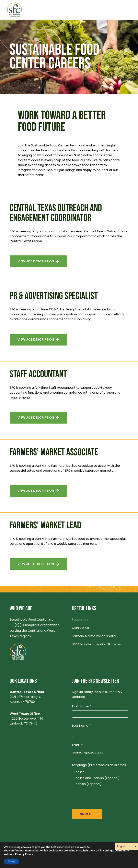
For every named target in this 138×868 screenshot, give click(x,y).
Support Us (80, 619)
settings (108, 851)
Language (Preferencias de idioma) (99, 765)
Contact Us (80, 628)
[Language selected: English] (126, 846)
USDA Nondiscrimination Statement (98, 644)
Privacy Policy (24, 854)
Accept (11, 861)
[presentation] (102, 801)
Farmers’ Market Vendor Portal (94, 636)
